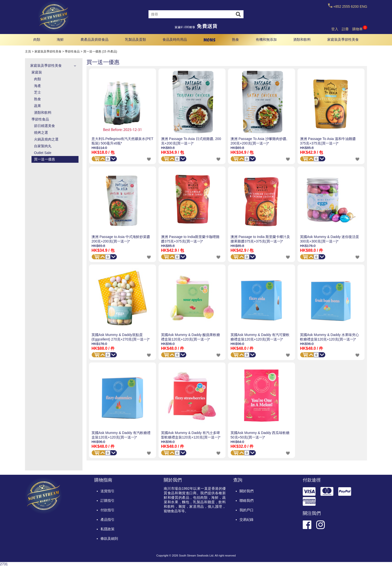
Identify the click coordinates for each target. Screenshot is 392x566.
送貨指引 (107, 491)
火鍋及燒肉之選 (46, 139)
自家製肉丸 (43, 146)
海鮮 (60, 39)
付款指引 (107, 510)
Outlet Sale (43, 153)
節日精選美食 (44, 126)
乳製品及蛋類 (135, 39)
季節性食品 (72, 51)
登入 (335, 29)
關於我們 (246, 491)
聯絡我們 (246, 500)
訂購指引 (107, 500)
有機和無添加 (266, 39)
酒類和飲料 (302, 39)
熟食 (235, 39)
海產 (37, 86)
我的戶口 (246, 510)
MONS (209, 40)
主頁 (28, 51)
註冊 (345, 29)
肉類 (37, 39)
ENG (363, 6)
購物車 (360, 29)
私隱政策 (107, 529)
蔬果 (37, 106)
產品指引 (107, 519)
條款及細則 (109, 538)
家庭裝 (37, 72)
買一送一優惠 (44, 159)
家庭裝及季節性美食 (343, 39)
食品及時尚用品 (175, 39)
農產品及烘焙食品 (94, 39)
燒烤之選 (41, 132)
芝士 (37, 92)
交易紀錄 (246, 519)
